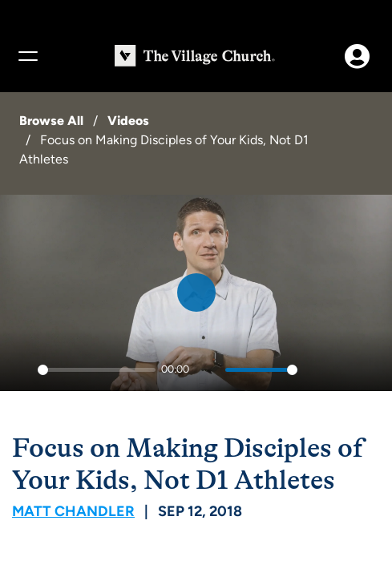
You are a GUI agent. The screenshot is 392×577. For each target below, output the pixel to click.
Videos (128, 121)
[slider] (97, 370)
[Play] (21, 370)
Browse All (51, 121)
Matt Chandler (73, 511)
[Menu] (27, 56)
